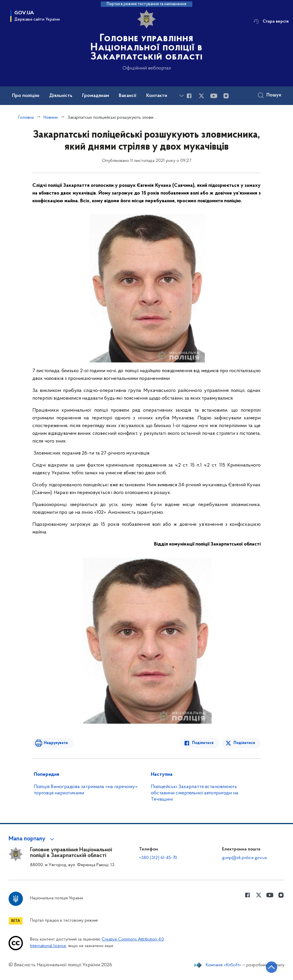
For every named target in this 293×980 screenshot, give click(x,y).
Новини (51, 118)
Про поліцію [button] (26, 96)
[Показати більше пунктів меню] (181, 96)
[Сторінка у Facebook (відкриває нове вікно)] (189, 96)
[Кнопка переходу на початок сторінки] (272, 967)
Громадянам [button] (96, 96)
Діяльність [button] (61, 96)
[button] (32, 839)
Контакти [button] (157, 96)
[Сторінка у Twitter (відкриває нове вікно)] (201, 96)
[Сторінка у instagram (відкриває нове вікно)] (226, 96)
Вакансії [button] (128, 96)
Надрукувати (56, 743)
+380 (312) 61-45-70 (158, 858)
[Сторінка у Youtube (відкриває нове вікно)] (214, 96)
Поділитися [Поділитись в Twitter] (244, 743)
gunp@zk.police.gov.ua (244, 858)
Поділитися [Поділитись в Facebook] (203, 743)
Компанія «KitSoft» (223, 965)
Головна (26, 118)
